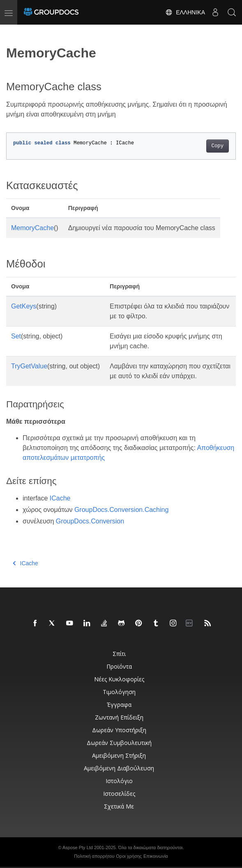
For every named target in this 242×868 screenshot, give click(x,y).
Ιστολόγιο (119, 781)
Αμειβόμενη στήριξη (119, 755)
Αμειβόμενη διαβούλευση (119, 768)
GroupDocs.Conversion (90, 521)
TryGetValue (29, 366)
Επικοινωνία (156, 856)
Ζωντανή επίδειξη (119, 717)
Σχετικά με (119, 806)
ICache (60, 498)
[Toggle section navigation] (13, 32)
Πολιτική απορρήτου (94, 856)
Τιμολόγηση (119, 692)
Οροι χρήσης (129, 856)
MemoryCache (32, 228)
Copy (218, 146)
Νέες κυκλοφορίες (119, 679)
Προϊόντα (119, 666)
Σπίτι (119, 654)
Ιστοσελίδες (119, 794)
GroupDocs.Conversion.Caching (121, 510)
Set (16, 336)
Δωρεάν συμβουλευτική (119, 743)
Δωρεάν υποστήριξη (119, 730)
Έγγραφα (119, 705)
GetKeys (24, 306)
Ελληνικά (185, 12)
